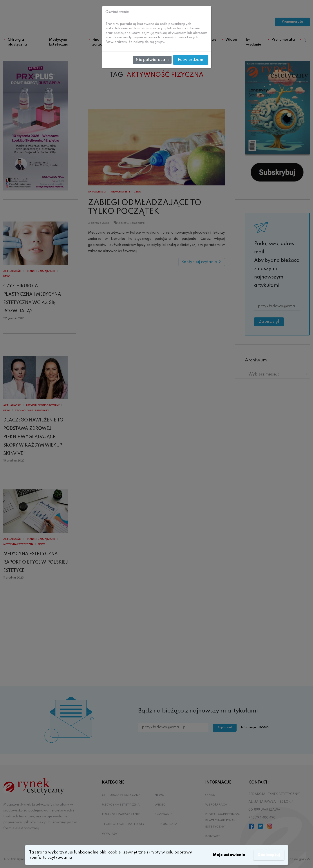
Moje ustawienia (228, 855)
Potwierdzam (191, 60)
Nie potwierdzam (152, 60)
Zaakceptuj (268, 855)
